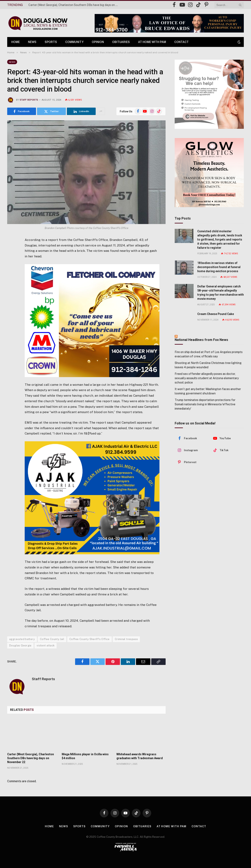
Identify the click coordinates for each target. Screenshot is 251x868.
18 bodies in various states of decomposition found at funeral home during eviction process (219, 267)
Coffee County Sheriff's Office (89, 639)
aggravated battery (22, 639)
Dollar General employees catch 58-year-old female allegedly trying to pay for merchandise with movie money (221, 293)
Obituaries (121, 42)
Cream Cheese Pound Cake (216, 314)
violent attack (46, 645)
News (32, 42)
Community (74, 42)
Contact (181, 42)
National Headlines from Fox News (201, 340)
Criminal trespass (126, 639)
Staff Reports (29, 100)
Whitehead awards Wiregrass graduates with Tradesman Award (140, 756)
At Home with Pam (152, 42)
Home (16, 42)
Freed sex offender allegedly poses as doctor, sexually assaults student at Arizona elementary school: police (207, 378)
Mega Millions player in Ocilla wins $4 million (85, 756)
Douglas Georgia (20, 645)
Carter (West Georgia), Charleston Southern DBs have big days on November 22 (75, 5)
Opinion (98, 42)
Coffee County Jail (52, 639)
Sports (51, 42)
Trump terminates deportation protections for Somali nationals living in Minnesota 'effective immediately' (205, 404)
